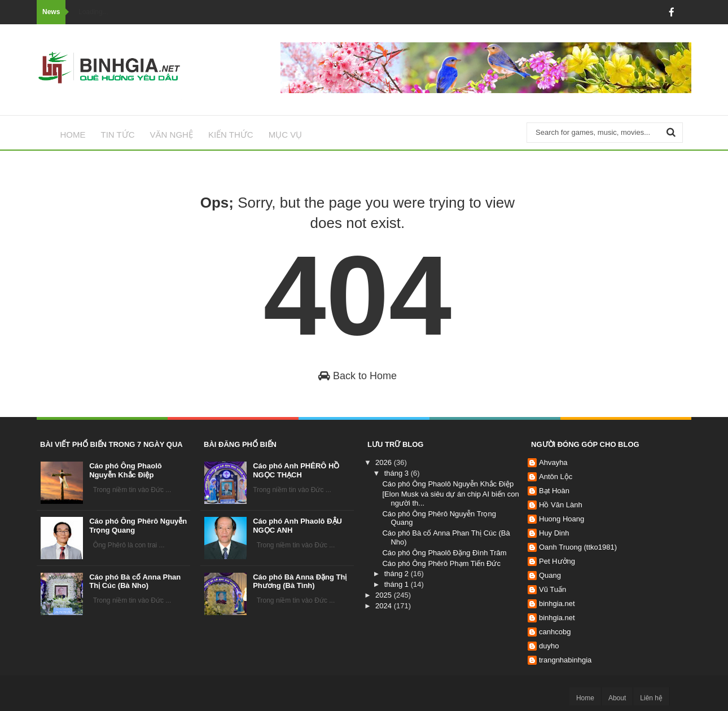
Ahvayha (553, 462)
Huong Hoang (562, 519)
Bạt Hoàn (554, 491)
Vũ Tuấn (552, 589)
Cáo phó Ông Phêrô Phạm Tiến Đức (441, 563)
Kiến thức (231, 135)
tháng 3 (398, 473)
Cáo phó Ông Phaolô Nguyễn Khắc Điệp (126, 470)
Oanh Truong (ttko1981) (578, 547)
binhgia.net (557, 604)
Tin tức (118, 135)
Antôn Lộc (556, 477)
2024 (385, 606)
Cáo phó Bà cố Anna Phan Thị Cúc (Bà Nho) (135, 581)
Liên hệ (651, 698)
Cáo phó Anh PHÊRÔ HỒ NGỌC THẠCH (296, 470)
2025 (385, 595)
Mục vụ (286, 135)
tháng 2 (398, 574)
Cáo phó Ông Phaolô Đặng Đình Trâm (444, 553)
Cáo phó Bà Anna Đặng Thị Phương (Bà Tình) (300, 581)
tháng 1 (398, 584)
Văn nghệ (172, 135)
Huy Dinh (554, 533)
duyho (549, 646)
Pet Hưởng (557, 561)
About (617, 698)
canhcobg (555, 632)
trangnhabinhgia (565, 660)
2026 (385, 462)
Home (73, 135)
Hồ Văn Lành (561, 505)
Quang (550, 575)
